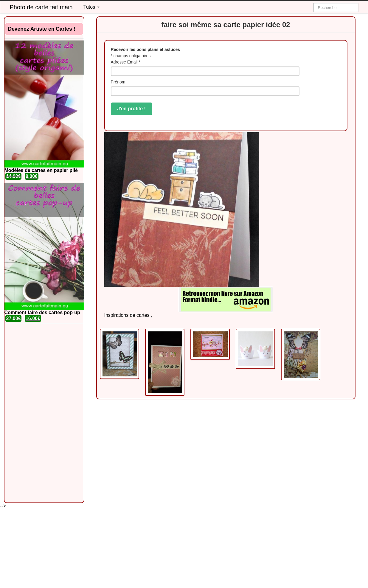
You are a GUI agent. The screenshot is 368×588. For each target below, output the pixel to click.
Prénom (118, 82)
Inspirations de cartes (127, 315)
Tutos (91, 7)
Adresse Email (126, 62)
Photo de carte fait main (41, 7)
